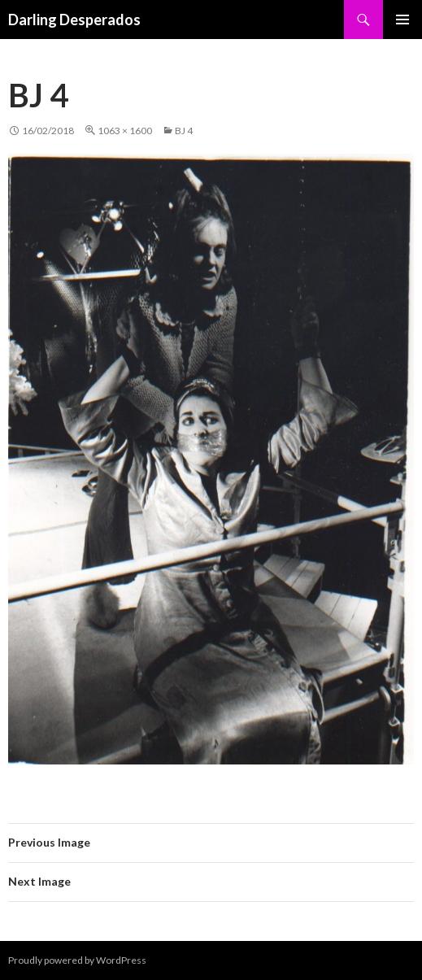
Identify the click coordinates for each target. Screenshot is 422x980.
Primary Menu (402, 20)
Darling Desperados (74, 20)
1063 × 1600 (125, 131)
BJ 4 (184, 131)
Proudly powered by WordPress (77, 960)
